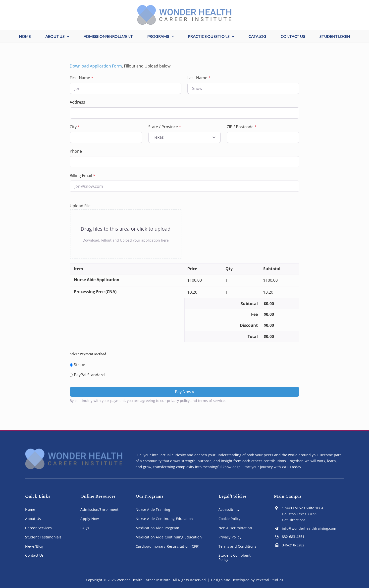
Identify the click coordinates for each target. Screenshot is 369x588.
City (75, 127)
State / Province (165, 127)
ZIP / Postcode (242, 127)
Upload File (80, 206)
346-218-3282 (293, 545)
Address (77, 102)
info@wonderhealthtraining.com (309, 528)
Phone (76, 151)
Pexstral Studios (269, 580)
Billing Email (82, 176)
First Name (81, 78)
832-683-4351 (293, 537)
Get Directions (294, 520)
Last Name (199, 78)
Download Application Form (96, 66)
